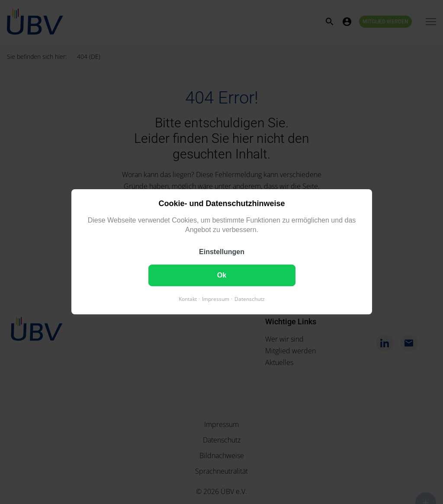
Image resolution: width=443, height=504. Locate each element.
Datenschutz (250, 299)
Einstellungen (222, 252)
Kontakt (188, 299)
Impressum (216, 299)
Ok (221, 276)
